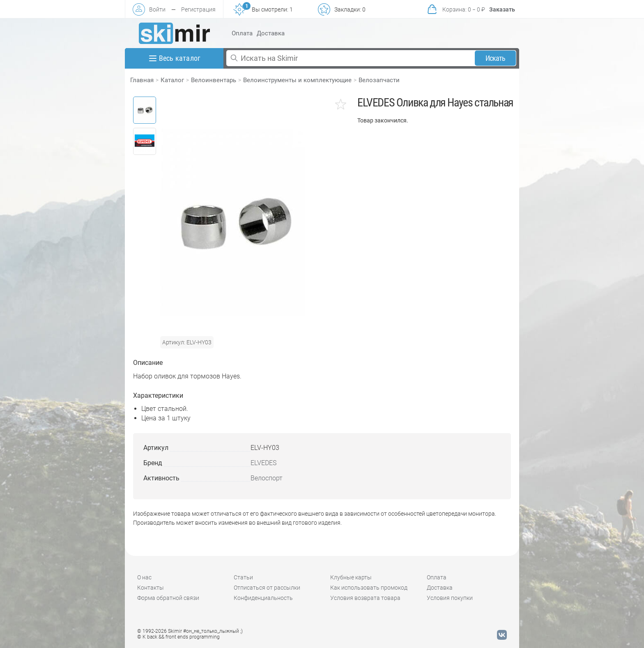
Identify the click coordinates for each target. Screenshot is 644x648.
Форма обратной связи (168, 598)
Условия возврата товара (365, 598)
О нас (144, 577)
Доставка (271, 33)
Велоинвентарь (214, 80)
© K (178, 637)
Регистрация (198, 9)
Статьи (243, 577)
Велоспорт (267, 478)
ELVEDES (263, 463)
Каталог (172, 80)
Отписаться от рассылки (267, 588)
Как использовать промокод (369, 588)
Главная (142, 80)
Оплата (242, 33)
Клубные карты (351, 577)
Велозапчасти (379, 80)
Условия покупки (450, 598)
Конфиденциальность (263, 598)
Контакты (151, 588)
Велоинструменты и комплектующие (297, 80)
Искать (496, 58)
